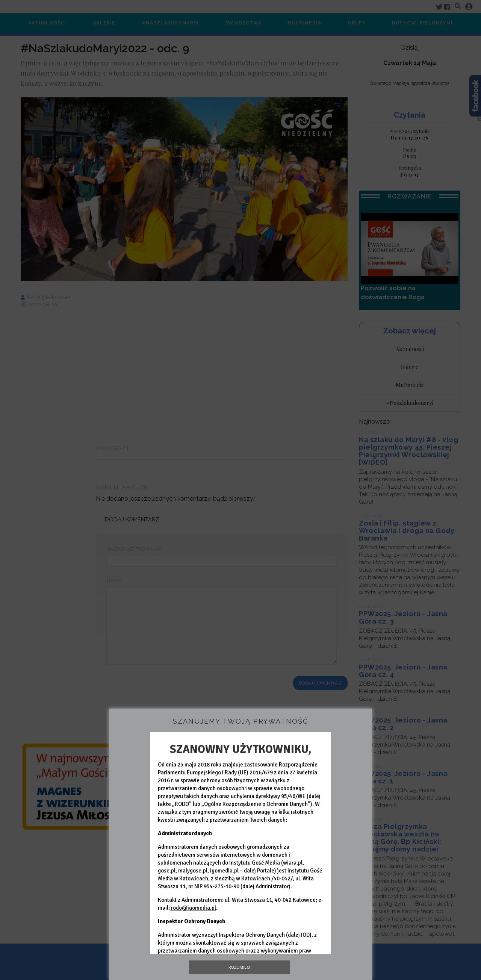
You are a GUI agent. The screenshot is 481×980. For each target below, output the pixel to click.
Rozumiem (240, 967)
